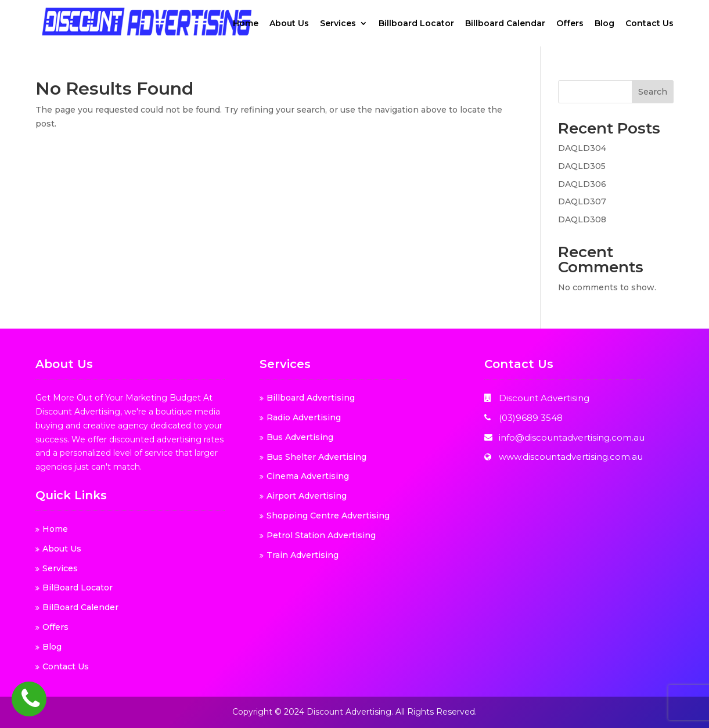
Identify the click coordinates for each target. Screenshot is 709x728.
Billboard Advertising (311, 398)
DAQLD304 (582, 148)
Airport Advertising (307, 496)
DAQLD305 (582, 166)
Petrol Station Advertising (321, 535)
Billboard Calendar (505, 24)
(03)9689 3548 (531, 418)
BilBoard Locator (78, 588)
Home (246, 24)
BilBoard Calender (80, 607)
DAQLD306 (582, 184)
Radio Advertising (304, 417)
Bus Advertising (300, 437)
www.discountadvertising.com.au (571, 457)
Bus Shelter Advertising (316, 457)
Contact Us (649, 24)
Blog (604, 24)
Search (653, 92)
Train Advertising (303, 555)
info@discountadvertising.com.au (572, 437)
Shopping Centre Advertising (328, 516)
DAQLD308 (582, 219)
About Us (289, 24)
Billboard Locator (416, 24)
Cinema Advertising (308, 476)
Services (338, 24)
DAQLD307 (582, 201)
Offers (570, 24)
